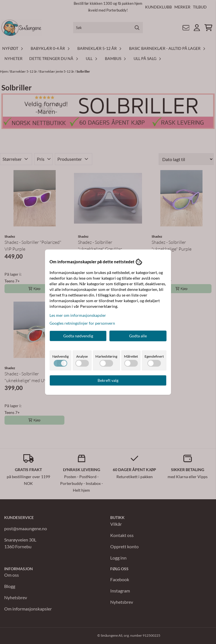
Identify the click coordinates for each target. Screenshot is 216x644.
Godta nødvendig (78, 336)
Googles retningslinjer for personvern (82, 323)
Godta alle (138, 336)
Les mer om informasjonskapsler (78, 315)
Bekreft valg (108, 380)
